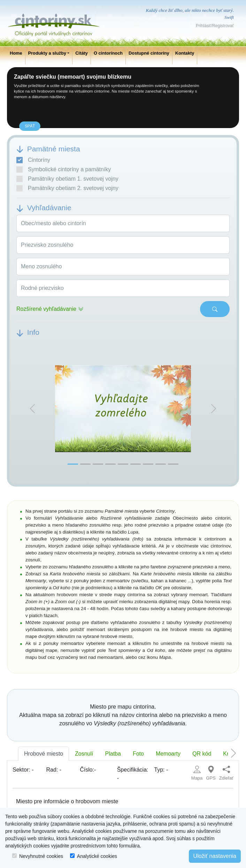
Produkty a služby (47, 53)
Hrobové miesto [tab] (44, 754)
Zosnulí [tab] (84, 754)
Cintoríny (33, 160)
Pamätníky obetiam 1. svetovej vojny (67, 179)
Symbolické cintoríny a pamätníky (64, 169)
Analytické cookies (97, 856)
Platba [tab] (113, 754)
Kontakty (185, 53)
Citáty (82, 53)
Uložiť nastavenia (215, 856)
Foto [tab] (138, 754)
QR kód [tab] (202, 754)
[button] (32, 409)
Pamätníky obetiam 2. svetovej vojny (67, 188)
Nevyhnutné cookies (41, 856)
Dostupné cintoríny (149, 53)
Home (16, 53)
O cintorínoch (108, 53)
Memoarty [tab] (168, 754)
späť (30, 126)
